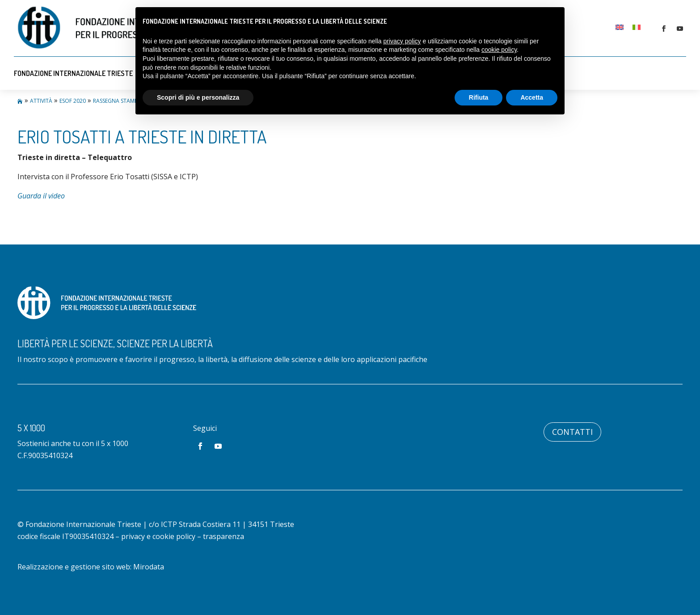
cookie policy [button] (499, 50)
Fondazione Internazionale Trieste (73, 73)
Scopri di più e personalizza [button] (198, 97)
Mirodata (149, 567)
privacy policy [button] (402, 41)
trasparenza (223, 536)
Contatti (572, 432)
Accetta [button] (532, 97)
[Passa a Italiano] (637, 27)
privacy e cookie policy (158, 536)
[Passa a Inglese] (620, 27)
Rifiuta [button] (479, 97)
